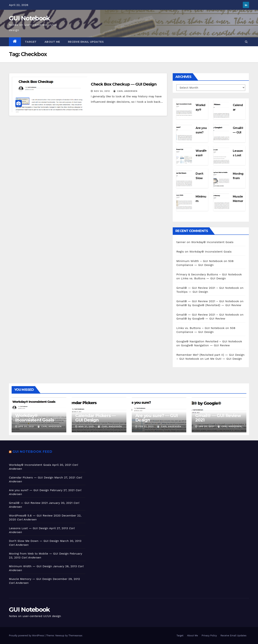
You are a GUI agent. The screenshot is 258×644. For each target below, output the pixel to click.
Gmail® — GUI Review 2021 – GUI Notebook (208, 288)
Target (31, 42)
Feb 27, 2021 (146, 426)
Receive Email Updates (86, 42)
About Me (52, 42)
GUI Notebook (29, 18)
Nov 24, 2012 (102, 91)
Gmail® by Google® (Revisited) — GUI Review (209, 305)
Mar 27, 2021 (86, 426)
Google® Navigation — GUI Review (205, 345)
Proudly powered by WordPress (27, 636)
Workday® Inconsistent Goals (212, 242)
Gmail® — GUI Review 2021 (218, 418)
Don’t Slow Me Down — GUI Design (34, 541)
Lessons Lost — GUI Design (29, 528)
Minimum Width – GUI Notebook (199, 261)
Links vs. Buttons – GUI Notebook (200, 328)
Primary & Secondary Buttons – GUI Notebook (209, 274)
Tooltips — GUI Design (192, 292)
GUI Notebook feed (32, 452)
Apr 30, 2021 (26, 426)
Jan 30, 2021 (206, 426)
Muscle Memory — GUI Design (30, 579)
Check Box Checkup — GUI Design (124, 84)
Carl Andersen (125, 91)
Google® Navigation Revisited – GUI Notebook (209, 341)
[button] (246, 42)
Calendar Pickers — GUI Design (95, 418)
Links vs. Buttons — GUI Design (203, 278)
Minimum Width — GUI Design (30, 566)
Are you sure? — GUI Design (157, 418)
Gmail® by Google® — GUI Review (201, 319)
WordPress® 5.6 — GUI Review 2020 (35, 516)
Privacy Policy (209, 636)
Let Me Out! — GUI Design (223, 359)
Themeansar (75, 636)
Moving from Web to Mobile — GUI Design (39, 554)
